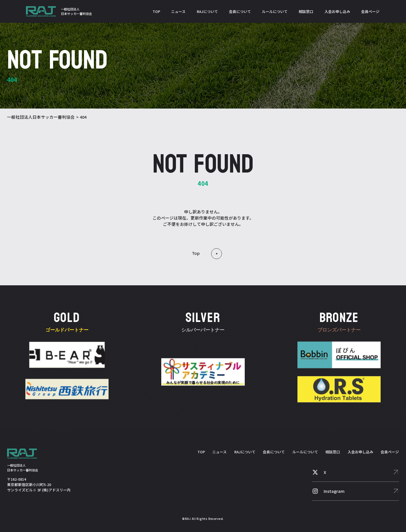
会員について (240, 11)
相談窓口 (306, 11)
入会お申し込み (337, 11)
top (196, 253)
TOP (156, 11)
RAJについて (207, 11)
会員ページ (370, 11)
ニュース (178, 11)
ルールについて (275, 11)
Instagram (334, 491)
